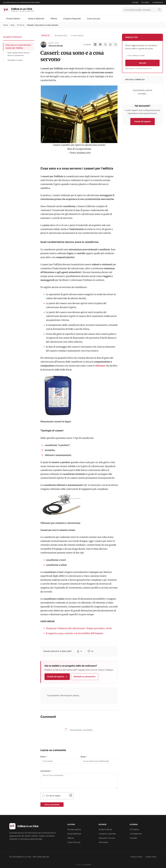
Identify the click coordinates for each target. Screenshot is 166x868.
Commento (46, 771)
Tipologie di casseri (15, 60)
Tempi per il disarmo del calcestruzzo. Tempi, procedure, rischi (79, 628)
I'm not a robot (53, 796)
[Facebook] (100, 44)
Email (84, 757)
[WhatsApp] (110, 44)
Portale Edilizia (14, 19)
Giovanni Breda (56, 46)
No (90, 651)
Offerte (54, 19)
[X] (105, 44)
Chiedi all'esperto (57, 677)
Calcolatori (104, 842)
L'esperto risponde (107, 834)
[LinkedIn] (95, 44)
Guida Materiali (74, 834)
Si (79, 651)
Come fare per (94, 19)
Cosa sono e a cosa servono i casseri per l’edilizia (18, 46)
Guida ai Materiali (36, 19)
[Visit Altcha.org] (71, 796)
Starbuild (88, 865)
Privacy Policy (136, 857)
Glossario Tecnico (107, 838)
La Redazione (158, 2)
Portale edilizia (74, 829)
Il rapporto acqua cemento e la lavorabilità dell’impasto (75, 633)
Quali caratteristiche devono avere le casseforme (18, 54)
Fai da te (21, 25)
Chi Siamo (145, 2)
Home (5, 25)
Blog (12, 25)
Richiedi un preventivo (85, 677)
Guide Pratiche (105, 829)
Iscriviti (143, 63)
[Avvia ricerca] (159, 10)
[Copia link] (116, 44)
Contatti (135, 2)
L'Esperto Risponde (72, 19)
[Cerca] (139, 10)
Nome (44, 757)
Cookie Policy (151, 857)
